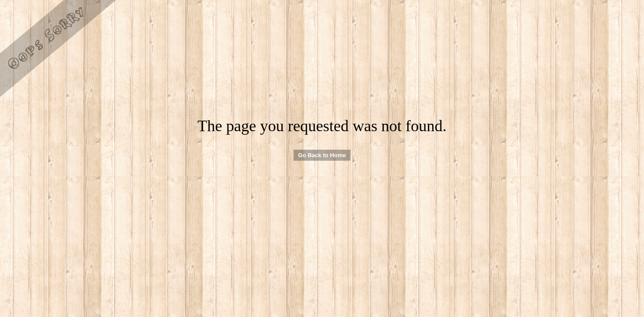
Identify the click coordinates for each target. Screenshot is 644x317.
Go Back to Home (322, 155)
